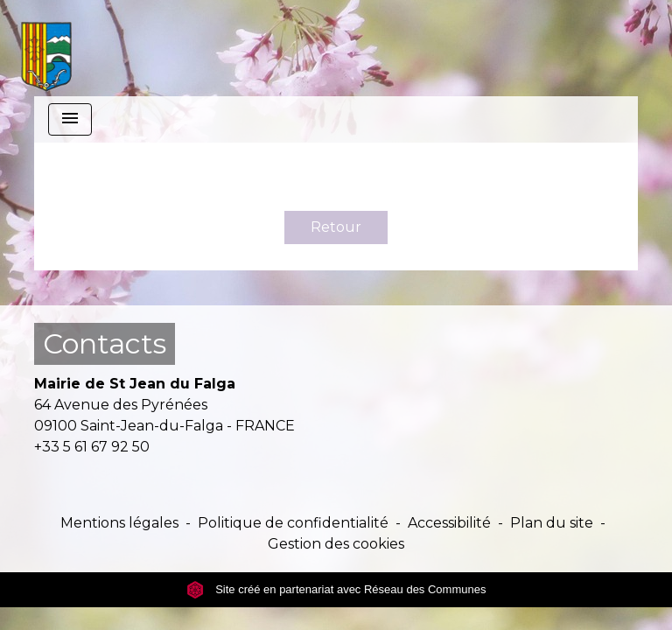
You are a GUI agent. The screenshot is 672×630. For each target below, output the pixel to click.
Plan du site (552, 523)
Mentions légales (119, 523)
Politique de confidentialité (293, 523)
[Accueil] (46, 48)
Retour (336, 227)
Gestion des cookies (336, 544)
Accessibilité (449, 523)
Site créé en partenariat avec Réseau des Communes (336, 589)
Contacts (105, 343)
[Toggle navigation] (70, 119)
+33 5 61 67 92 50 (92, 447)
